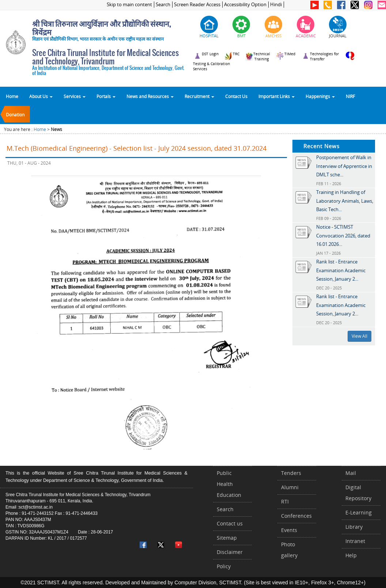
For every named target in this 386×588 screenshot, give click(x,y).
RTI (285, 501)
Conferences (296, 516)
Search (163, 5)
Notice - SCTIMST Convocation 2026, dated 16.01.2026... (343, 235)
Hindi (276, 5)
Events (289, 530)
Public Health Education (229, 484)
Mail (351, 473)
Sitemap (227, 538)
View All (359, 336)
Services (75, 96)
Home (12, 96)
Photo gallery (289, 550)
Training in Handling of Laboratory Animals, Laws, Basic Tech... (345, 201)
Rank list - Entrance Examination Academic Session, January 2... (341, 270)
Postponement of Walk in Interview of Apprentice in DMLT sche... (344, 166)
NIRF (350, 96)
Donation (15, 115)
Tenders (291, 473)
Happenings (320, 96)
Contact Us (236, 96)
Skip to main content (129, 5)
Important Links (277, 96)
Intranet (355, 541)
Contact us (230, 523)
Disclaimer (230, 552)
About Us (41, 96)
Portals (106, 96)
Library (354, 527)
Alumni (290, 487)
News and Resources (150, 96)
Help (351, 555)
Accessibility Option (245, 5)
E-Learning (359, 512)
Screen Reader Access (197, 5)
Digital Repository (358, 493)
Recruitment (199, 96)
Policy (224, 566)
